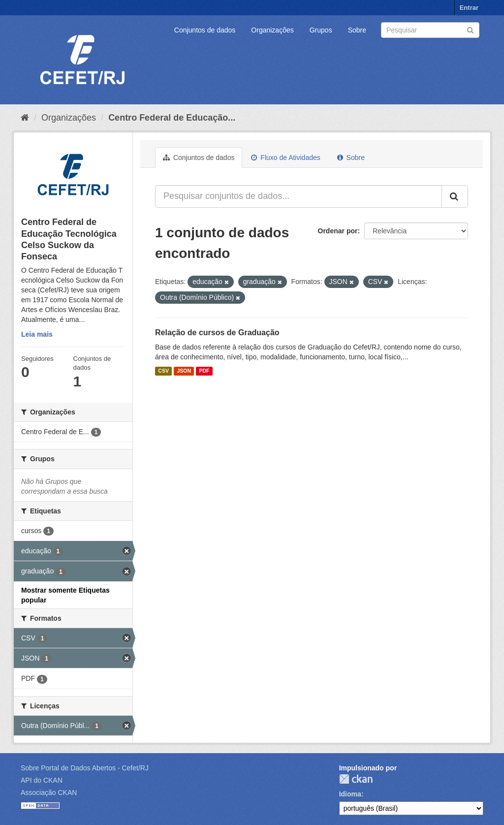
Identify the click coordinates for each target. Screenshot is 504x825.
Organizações (272, 30)
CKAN (356, 779)
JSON (184, 371)
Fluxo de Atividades (285, 158)
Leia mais (37, 334)
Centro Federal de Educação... (172, 118)
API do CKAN (42, 780)
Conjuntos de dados (205, 30)
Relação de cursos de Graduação (217, 333)
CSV (163, 371)
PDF (204, 371)
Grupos (321, 30)
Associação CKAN (49, 793)
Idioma (350, 794)
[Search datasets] (430, 30)
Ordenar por (338, 231)
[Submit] (470, 29)
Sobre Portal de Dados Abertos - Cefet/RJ (85, 768)
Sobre (357, 30)
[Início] (25, 118)
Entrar (469, 8)
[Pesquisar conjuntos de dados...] (299, 196)
